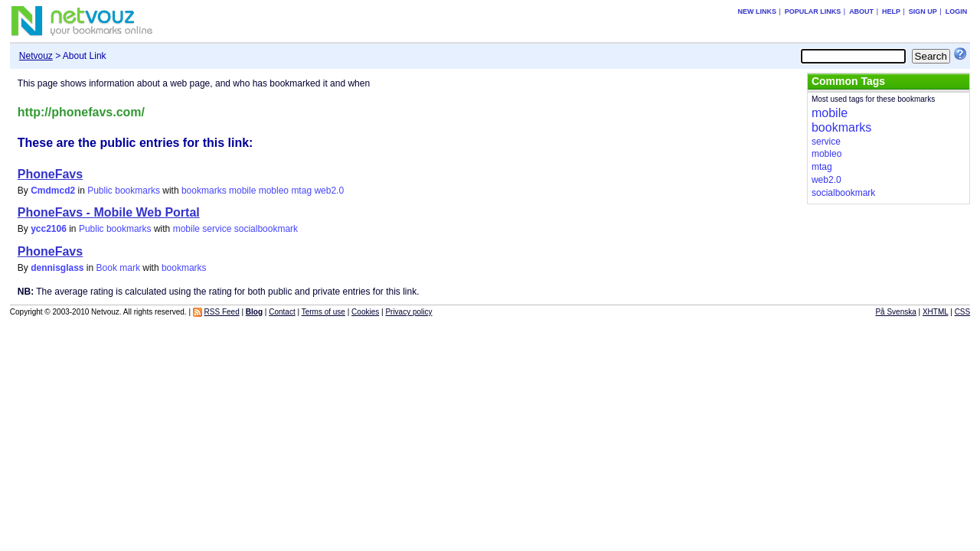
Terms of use (323, 312)
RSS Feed (222, 312)
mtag (301, 191)
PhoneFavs (50, 174)
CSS (963, 312)
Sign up (923, 11)
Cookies (365, 312)
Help (891, 11)
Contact (282, 312)
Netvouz (36, 56)
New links (757, 11)
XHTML (936, 312)
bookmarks (204, 191)
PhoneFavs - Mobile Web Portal (109, 212)
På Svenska (895, 312)
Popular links (813, 11)
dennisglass (57, 268)
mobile (242, 191)
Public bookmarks (124, 191)
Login (957, 11)
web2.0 (329, 191)
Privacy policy (408, 312)
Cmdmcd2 (53, 191)
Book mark (118, 268)
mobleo (274, 191)
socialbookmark (266, 229)
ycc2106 (49, 229)
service (217, 229)
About (861, 11)
